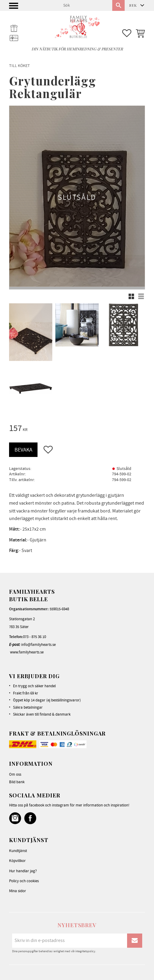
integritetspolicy (85, 951)
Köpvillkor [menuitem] (17, 861)
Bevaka (23, 450)
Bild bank (17, 782)
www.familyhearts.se (27, 652)
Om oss (15, 774)
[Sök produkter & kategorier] (85, 5)
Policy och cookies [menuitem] (24, 881)
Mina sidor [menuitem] (18, 891)
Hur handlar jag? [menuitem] (23, 871)
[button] (14, 7)
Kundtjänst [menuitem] (18, 851)
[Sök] (118, 5)
